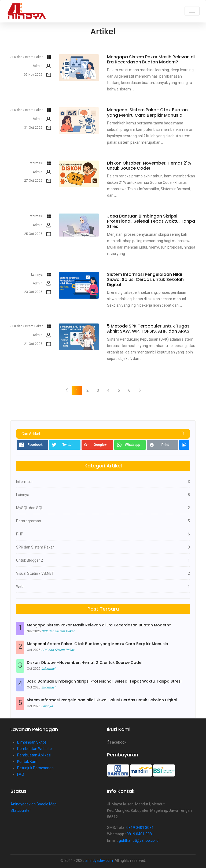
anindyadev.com (99, 861)
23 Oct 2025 (37, 292)
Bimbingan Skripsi (32, 742)
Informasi (40, 163)
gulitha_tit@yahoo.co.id (139, 840)
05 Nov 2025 (37, 75)
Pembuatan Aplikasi (34, 755)
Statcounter (21, 810)
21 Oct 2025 (37, 344)
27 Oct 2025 (37, 181)
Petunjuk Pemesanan (35, 768)
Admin (42, 66)
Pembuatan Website (34, 749)
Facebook (117, 742)
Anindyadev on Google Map (34, 804)
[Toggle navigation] (192, 11)
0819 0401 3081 (140, 828)
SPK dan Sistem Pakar (31, 57)
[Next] (140, 391)
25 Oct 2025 (37, 234)
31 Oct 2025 (37, 128)
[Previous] (67, 391)
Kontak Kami (28, 762)
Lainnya (41, 275)
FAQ (21, 774)
